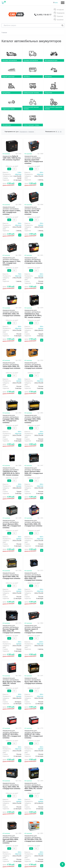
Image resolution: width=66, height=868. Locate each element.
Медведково (59, 13)
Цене (17, 132)
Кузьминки (59, 20)
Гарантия (35, 810)
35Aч (19, 225)
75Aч (40, 225)
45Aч (19, 383)
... (32, 720)
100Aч (40, 488)
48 (61, 132)
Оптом (52, 810)
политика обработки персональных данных (34, 831)
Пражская (58, 16)
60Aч (40, 172)
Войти (56, 3)
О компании (8, 810)
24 (58, 132)
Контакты (16, 813)
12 (56, 132)
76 (35, 720)
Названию (31, 132)
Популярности (23, 132)
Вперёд (46, 720)
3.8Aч (19, 172)
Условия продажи (30, 830)
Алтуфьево (59, 10)
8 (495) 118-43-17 (44, 15)
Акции (44, 810)
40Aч (62, 488)
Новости (7, 813)
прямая (18, 227)
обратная (18, 174)
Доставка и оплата (22, 810)
